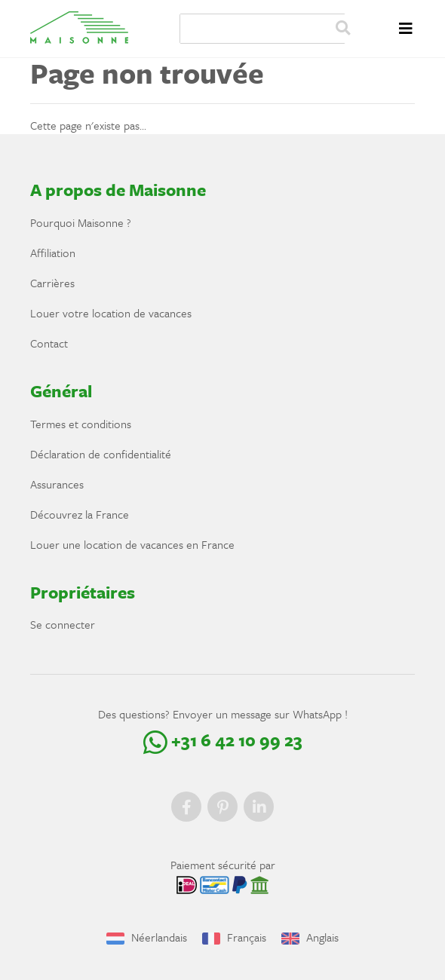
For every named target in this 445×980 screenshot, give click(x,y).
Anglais (310, 937)
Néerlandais (147, 937)
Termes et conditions (81, 424)
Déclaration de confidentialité (101, 454)
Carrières (52, 283)
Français (234, 937)
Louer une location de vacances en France (132, 544)
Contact (49, 343)
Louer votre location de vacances (111, 313)
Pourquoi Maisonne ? (81, 222)
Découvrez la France (80, 514)
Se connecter (63, 624)
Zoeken (342, 29)
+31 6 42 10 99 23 (223, 740)
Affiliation (53, 253)
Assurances (57, 484)
